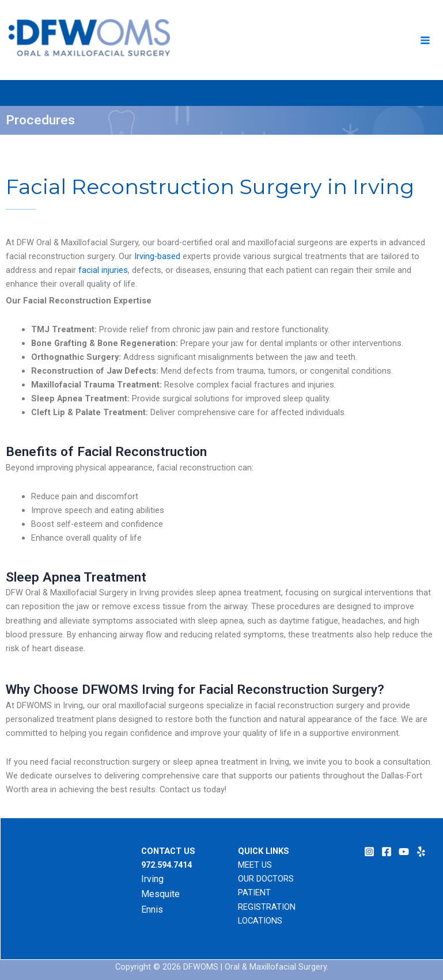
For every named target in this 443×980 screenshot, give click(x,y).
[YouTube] (404, 852)
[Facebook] (387, 852)
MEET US (255, 865)
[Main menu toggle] (425, 40)
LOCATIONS (260, 921)
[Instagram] (369, 852)
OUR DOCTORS (266, 879)
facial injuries (103, 270)
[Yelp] (421, 852)
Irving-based (157, 256)
